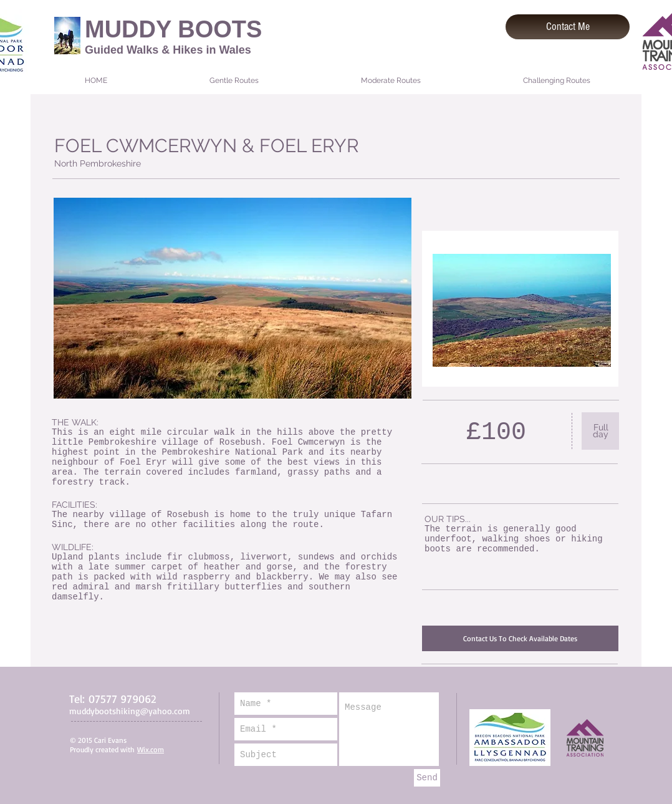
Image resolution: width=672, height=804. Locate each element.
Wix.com (151, 749)
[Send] (427, 778)
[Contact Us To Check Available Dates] (520, 638)
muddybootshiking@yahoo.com (130, 711)
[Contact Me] (568, 27)
